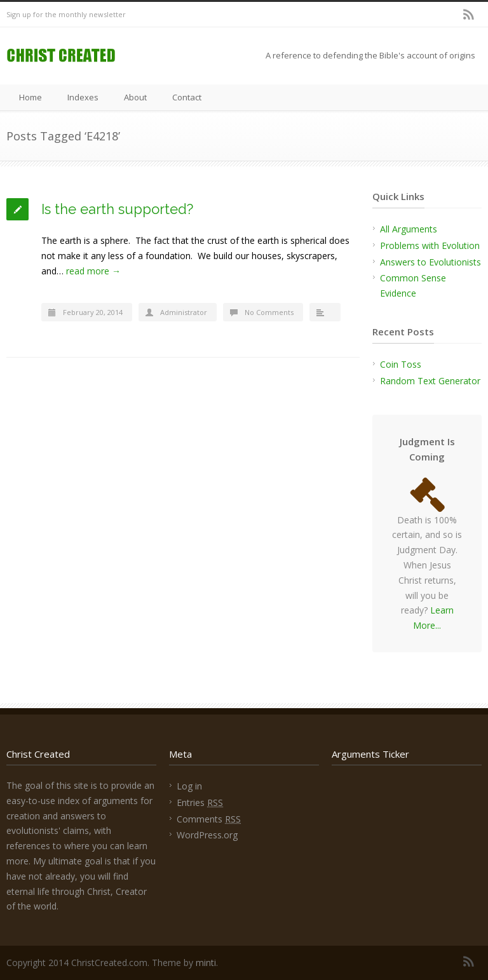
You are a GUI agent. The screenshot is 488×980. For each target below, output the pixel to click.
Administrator (184, 312)
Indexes (83, 97)
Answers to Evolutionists (430, 262)
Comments (209, 819)
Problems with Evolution (430, 245)
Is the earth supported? (117, 209)
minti (206, 963)
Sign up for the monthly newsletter (66, 14)
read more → (93, 271)
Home (30, 97)
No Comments (269, 312)
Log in (189, 786)
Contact (187, 97)
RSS (469, 15)
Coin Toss (401, 364)
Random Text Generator (430, 381)
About (135, 97)
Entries (200, 802)
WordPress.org (207, 835)
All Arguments (409, 229)
